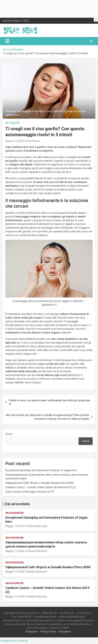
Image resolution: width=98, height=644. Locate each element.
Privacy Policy (48, 632)
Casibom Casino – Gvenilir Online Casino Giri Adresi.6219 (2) (41, 487)
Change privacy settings (14, 641)
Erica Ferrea (33, 141)
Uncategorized (14, 513)
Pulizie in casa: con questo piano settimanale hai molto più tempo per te (50, 402)
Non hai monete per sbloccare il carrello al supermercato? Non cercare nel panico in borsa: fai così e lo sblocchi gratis (47, 417)
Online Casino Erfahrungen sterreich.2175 (29, 492)
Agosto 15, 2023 (15, 141)
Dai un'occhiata (17, 504)
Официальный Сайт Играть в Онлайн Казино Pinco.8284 (39, 483)
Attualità (12, 123)
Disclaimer (65, 632)
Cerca (9, 434)
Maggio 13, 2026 (15, 526)
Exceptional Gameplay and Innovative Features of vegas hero (41, 470)
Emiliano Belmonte (37, 526)
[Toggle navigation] (7, 41)
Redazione (32, 632)
